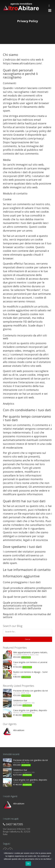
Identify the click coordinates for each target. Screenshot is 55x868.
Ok (28, 864)
